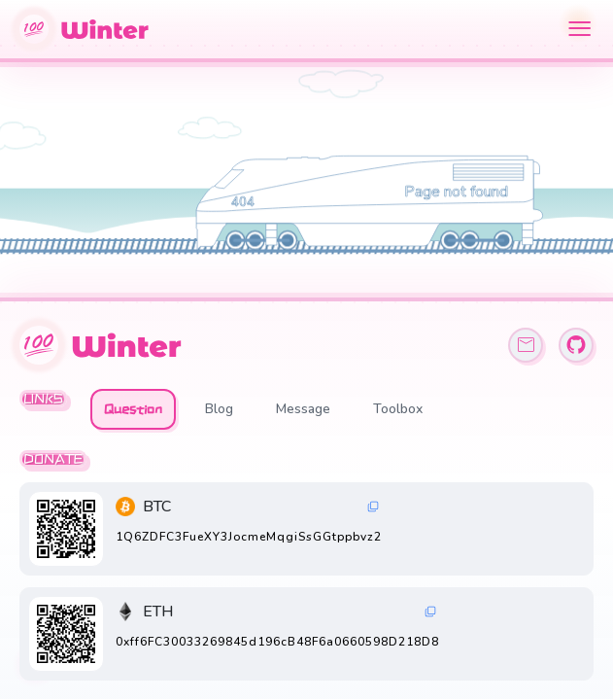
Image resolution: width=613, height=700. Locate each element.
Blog (219, 409)
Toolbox (398, 409)
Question (133, 409)
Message (303, 409)
